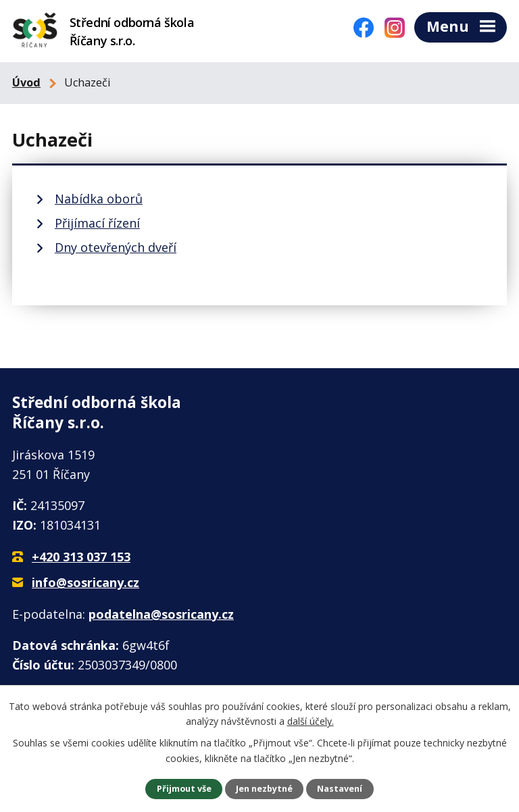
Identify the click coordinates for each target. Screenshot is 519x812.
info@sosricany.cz (85, 580)
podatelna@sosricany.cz (161, 612)
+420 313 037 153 (81, 555)
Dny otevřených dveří (116, 246)
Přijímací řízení (97, 222)
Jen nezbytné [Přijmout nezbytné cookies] (264, 789)
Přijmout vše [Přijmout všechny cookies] (184, 789)
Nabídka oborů (99, 197)
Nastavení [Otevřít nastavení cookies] (340, 789)
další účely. (311, 721)
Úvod (26, 81)
